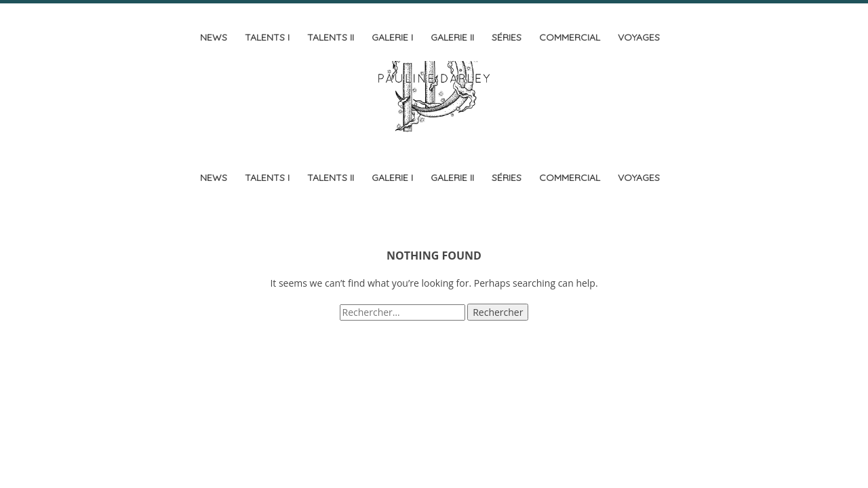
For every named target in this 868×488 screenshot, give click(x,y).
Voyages (639, 37)
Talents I (267, 37)
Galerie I (392, 37)
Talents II (331, 37)
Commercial (570, 37)
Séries (507, 37)
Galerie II (452, 37)
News (214, 37)
